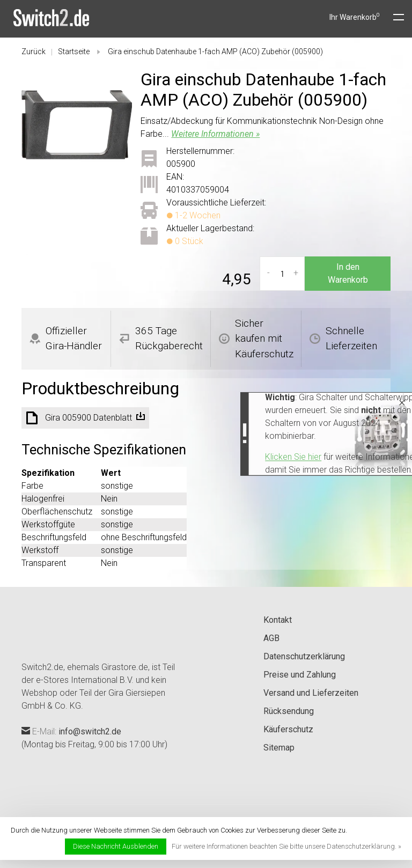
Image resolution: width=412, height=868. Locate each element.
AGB (271, 638)
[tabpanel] (77, 125)
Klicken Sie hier (171, 457)
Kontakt (278, 620)
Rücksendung (289, 711)
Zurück (34, 52)
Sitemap (279, 748)
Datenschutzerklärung (304, 656)
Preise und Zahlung (300, 675)
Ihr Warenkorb (355, 17)
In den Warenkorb (348, 273)
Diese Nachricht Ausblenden (116, 846)
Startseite (74, 52)
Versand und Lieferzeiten (311, 693)
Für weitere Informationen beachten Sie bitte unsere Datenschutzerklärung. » (286, 846)
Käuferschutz (288, 729)
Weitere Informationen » (215, 134)
